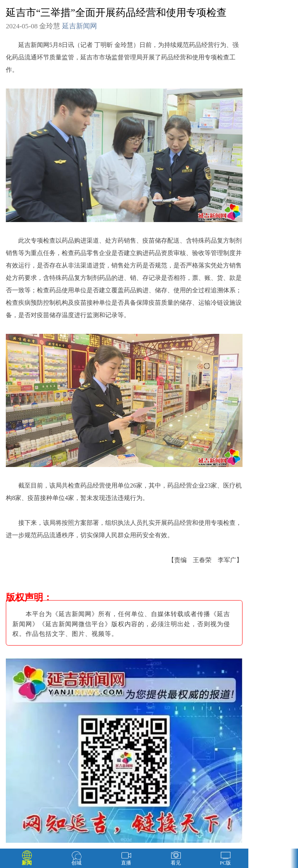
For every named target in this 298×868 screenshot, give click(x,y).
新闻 (27, 863)
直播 (126, 863)
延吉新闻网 (80, 26)
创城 (76, 863)
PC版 (226, 863)
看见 (176, 863)
